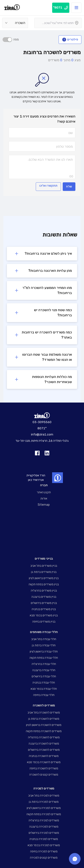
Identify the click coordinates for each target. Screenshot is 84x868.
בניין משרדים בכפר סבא (44, 615)
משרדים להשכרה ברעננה (44, 744)
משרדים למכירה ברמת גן (44, 802)
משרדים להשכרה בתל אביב (44, 713)
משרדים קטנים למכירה (44, 858)
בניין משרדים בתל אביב (44, 566)
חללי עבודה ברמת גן (44, 645)
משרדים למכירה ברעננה (44, 827)
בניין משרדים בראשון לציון (44, 578)
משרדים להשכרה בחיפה (44, 768)
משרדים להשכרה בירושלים (44, 750)
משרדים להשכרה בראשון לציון (44, 725)
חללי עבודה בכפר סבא (44, 689)
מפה (15, 39)
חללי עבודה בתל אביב (44, 639)
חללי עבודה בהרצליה (44, 664)
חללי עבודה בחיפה (44, 695)
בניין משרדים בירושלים (44, 603)
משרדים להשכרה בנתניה (44, 756)
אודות (44, 499)
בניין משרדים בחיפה (44, 622)
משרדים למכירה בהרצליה (44, 820)
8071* (42, 428)
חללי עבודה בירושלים (44, 676)
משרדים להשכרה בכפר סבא (44, 762)
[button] (42, 254)
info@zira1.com (42, 435)
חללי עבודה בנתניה (44, 683)
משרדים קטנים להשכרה (44, 775)
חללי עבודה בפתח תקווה (44, 658)
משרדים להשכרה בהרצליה (44, 737)
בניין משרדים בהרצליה (44, 591)
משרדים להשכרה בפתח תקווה (44, 731)
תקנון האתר (44, 492)
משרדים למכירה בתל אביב (44, 796)
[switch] (7, 40)
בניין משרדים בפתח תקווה (44, 584)
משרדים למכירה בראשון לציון (44, 808)
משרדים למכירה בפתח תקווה (44, 814)
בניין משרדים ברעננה (44, 597)
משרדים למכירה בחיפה (44, 851)
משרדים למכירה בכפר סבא (44, 845)
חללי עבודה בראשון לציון (44, 652)
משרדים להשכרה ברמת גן (44, 719)
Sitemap (44, 505)
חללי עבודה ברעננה (44, 670)
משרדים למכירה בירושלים (44, 833)
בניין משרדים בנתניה (44, 609)
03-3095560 (42, 422)
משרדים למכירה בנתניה (44, 839)
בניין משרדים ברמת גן (44, 572)
